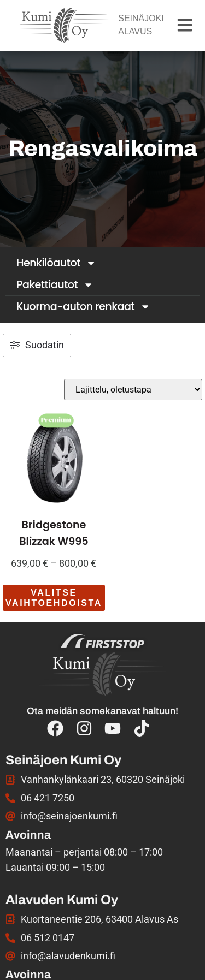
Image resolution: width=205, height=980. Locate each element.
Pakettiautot (55, 285)
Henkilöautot (56, 263)
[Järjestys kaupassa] (133, 390)
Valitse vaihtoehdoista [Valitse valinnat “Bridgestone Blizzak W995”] (54, 598)
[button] (184, 25)
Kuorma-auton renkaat (83, 307)
